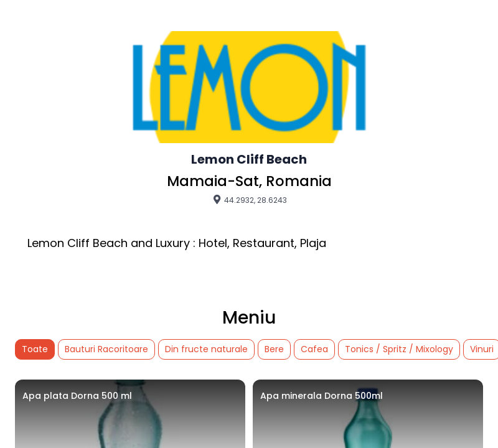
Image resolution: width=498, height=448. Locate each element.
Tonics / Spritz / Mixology (399, 349)
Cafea (314, 349)
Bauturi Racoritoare (106, 349)
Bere (274, 349)
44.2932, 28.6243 (249, 200)
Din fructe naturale (206, 349)
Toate (35, 349)
